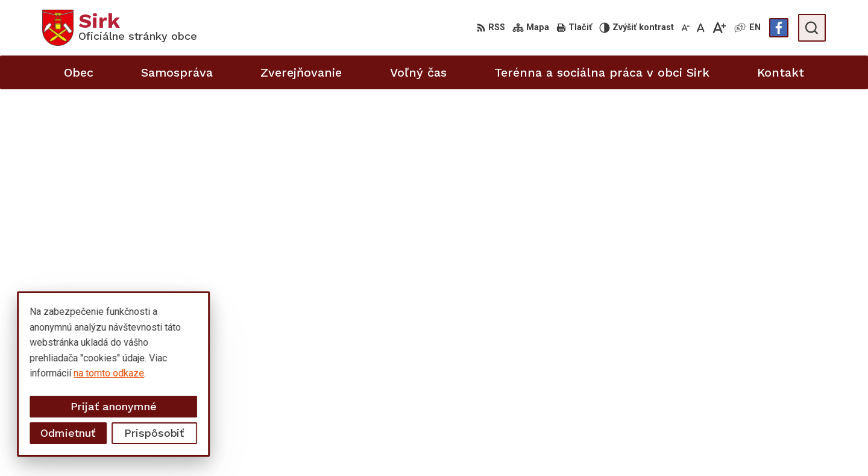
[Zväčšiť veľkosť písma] (719, 28)
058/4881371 (753, 409)
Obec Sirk (134, 350)
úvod (476, 155)
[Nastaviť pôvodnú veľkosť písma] (701, 28)
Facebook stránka (761, 450)
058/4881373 (753, 395)
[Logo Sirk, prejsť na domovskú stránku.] (120, 28)
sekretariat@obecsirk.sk (775, 436)
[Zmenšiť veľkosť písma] (685, 28)
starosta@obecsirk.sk (769, 423)
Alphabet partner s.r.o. (201, 339)
